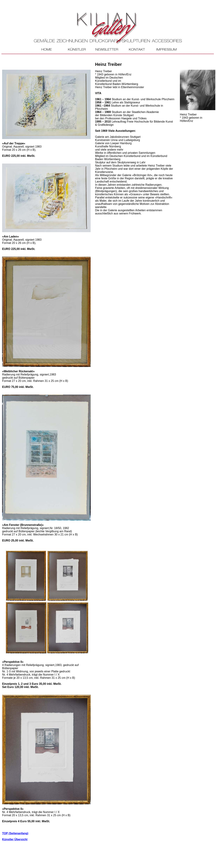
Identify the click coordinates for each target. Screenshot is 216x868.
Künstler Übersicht (15, 839)
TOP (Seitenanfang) (15, 833)
